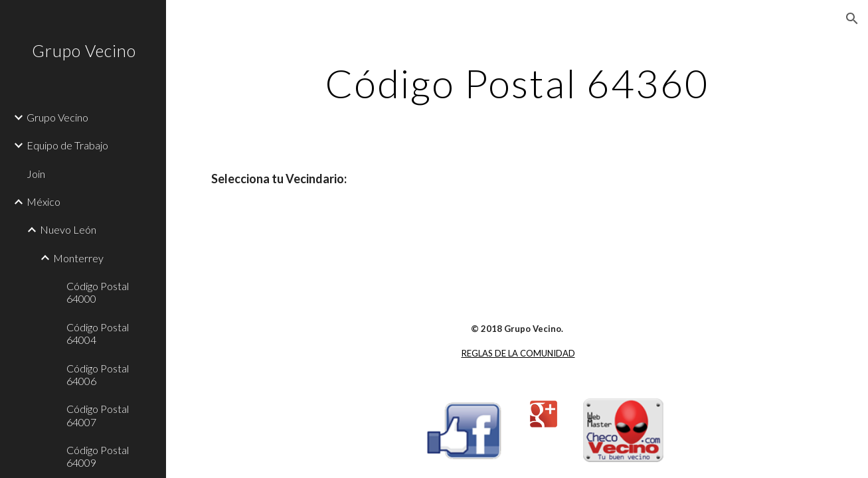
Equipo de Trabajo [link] (67, 145)
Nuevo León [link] (68, 229)
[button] (852, 19)
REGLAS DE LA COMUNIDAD (518, 353)
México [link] (43, 201)
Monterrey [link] (78, 258)
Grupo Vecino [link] (57, 117)
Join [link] (36, 174)
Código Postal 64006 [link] (98, 374)
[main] (517, 83)
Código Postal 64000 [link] (98, 292)
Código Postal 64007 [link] (98, 415)
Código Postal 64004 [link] (98, 333)
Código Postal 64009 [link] (98, 456)
